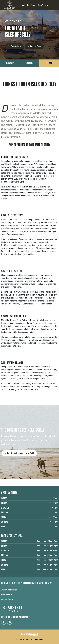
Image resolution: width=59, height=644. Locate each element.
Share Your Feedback (10, 590)
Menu (51, 63)
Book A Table (43, 5)
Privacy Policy (6, 594)
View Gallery (16, 46)
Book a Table (36, 46)
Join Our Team (7, 599)
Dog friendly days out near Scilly (21, 453)
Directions (31, 5)
